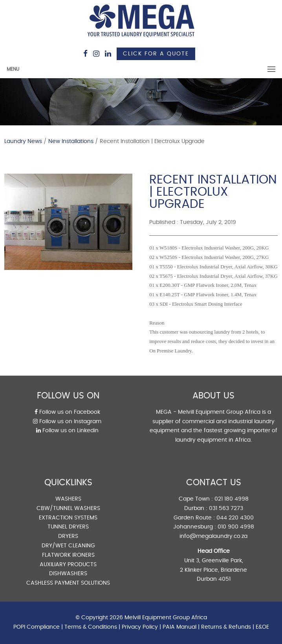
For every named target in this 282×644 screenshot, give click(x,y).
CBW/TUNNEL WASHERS (68, 508)
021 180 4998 (232, 499)
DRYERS (68, 536)
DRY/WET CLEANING (68, 546)
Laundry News (23, 141)
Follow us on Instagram (67, 422)
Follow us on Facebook (67, 412)
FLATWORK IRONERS (68, 555)
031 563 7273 (226, 508)
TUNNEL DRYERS (68, 527)
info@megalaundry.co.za (213, 536)
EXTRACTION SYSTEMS (68, 518)
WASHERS (68, 499)
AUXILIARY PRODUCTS (68, 565)
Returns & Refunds (226, 627)
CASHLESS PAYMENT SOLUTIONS (68, 583)
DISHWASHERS (68, 574)
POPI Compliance (37, 627)
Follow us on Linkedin (67, 431)
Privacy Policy (140, 627)
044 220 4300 (235, 518)
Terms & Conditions (91, 627)
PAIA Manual (179, 627)
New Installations (71, 141)
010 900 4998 (236, 527)
